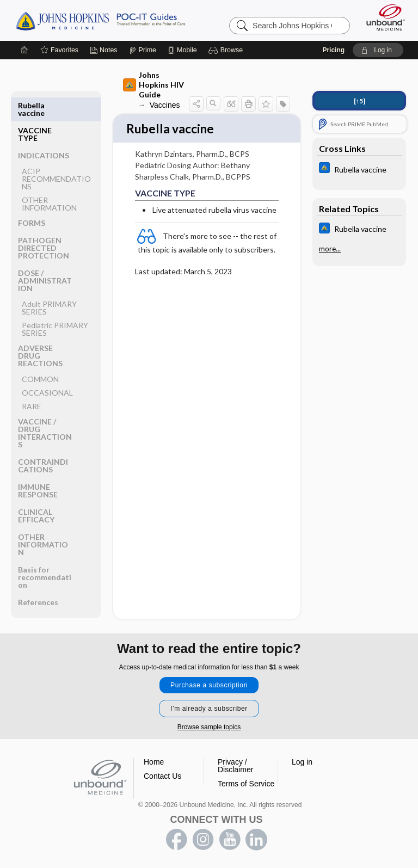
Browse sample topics (209, 727)
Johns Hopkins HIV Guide (153, 85)
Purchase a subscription (209, 685)
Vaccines (165, 105)
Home (154, 762)
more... (330, 249)
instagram (203, 840)
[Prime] (143, 50)
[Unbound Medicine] (382, 17)
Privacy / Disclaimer (235, 766)
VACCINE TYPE (35, 109)
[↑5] (359, 101)
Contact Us (162, 776)
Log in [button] (302, 762)
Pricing (333, 50)
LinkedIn (256, 840)
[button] (227, 50)
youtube (230, 840)
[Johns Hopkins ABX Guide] (359, 169)
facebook (176, 840)
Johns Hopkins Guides (100, 20)
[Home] (24, 50)
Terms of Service (246, 784)
